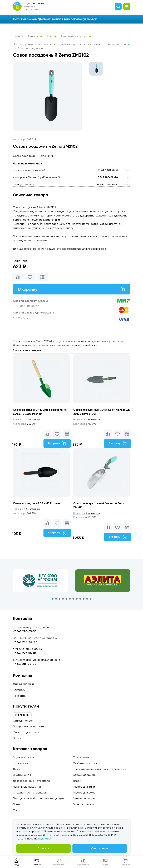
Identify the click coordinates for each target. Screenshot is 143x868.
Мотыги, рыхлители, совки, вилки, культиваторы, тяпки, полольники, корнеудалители (72, 44)
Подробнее (45, 839)
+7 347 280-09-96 (107, 177)
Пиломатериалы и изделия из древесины (100, 769)
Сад (52, 36)
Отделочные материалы (29, 793)
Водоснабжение (24, 757)
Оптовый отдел (23, 721)
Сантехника (81, 757)
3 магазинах (26, 509)
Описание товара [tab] (31, 195)
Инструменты (22, 775)
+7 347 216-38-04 (25, 664)
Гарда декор (21, 763)
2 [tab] (56, 599)
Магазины (22, 715)
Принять (43, 848)
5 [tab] (66, 599)
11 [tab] (87, 599)
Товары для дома (84, 793)
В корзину (72, 289)
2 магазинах (87, 513)
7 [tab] (73, 599)
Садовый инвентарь (76, 36)
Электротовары (83, 804)
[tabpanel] (41, 581)
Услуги (17, 738)
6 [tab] (70, 599)
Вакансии (19, 690)
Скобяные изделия (85, 763)
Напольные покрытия (27, 787)
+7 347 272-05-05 (107, 185)
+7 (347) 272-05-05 (34, 4)
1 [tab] (53, 599)
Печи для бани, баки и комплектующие (38, 798)
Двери (77, 781)
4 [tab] (63, 599)
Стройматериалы (85, 775)
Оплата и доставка (26, 732)
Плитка (18, 804)
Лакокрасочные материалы (31, 781)
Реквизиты (19, 696)
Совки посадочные (30, 48)
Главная (18, 36)
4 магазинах (26, 419)
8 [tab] (77, 599)
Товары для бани (84, 787)
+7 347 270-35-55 (108, 170)
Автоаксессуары (84, 798)
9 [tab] (80, 599)
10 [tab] (84, 599)
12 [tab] (91, 599)
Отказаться (100, 848)
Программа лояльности (28, 726)
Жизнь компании (23, 684)
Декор (17, 769)
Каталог (35, 36)
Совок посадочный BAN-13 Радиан (37, 503)
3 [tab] (60, 599)
